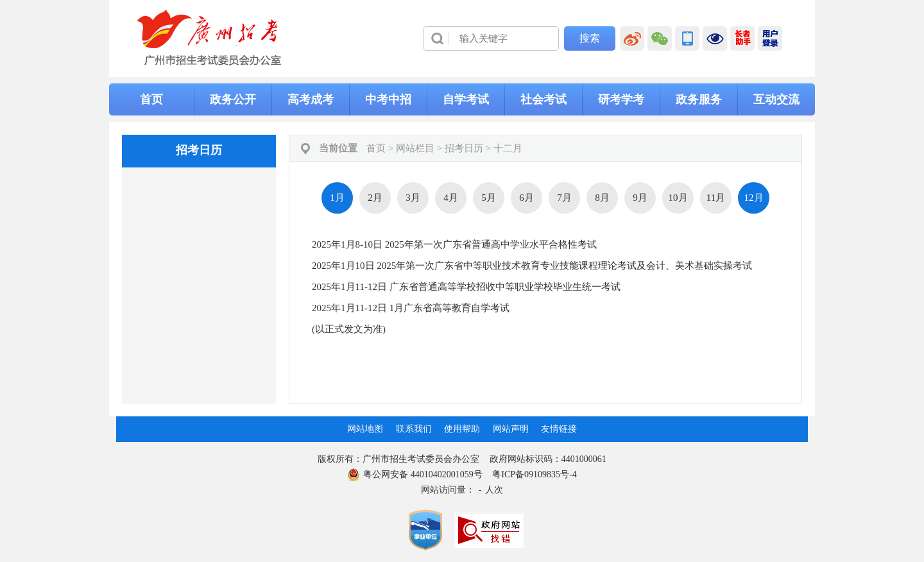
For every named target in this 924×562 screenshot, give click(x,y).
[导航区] (462, 38)
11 (716, 198)
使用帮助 (462, 429)
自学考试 (466, 99)
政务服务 (699, 99)
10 (678, 198)
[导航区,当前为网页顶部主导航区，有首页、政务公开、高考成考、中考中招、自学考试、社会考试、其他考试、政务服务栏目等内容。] (462, 99)
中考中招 (388, 99)
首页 (151, 99)
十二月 (508, 148)
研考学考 (621, 99)
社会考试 (543, 99)
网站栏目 (415, 148)
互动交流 (776, 99)
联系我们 (414, 429)
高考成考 (311, 99)
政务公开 (233, 99)
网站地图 (365, 429)
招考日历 (464, 148)
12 (754, 198)
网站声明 (511, 429)
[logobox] (210, 38)
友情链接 (559, 429)
